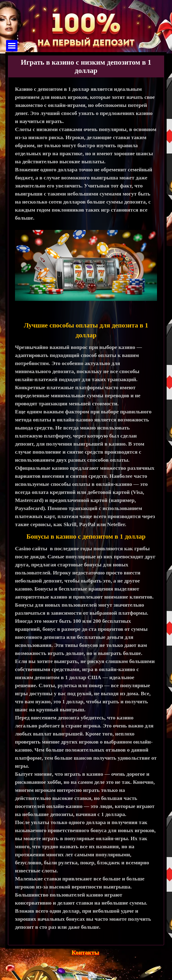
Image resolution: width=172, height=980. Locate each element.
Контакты (85, 952)
